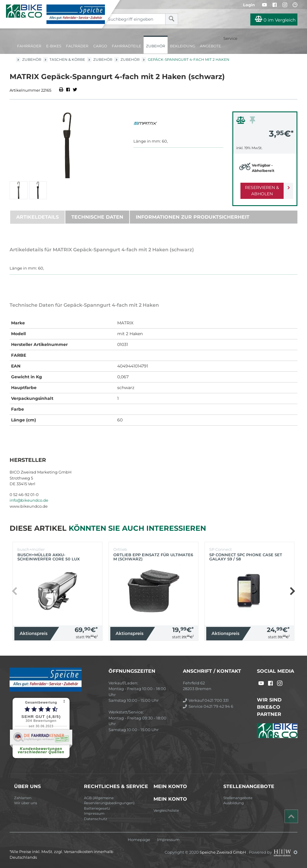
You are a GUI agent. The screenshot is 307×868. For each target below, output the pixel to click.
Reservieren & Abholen (260, 191)
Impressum (94, 813)
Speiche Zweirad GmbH (223, 852)
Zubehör (156, 46)
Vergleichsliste (166, 810)
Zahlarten (23, 798)
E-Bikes (54, 46)
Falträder (77, 46)
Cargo (100, 46)
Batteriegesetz (97, 808)
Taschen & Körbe (67, 59)
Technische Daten (97, 217)
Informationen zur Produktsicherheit (193, 217)
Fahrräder (29, 46)
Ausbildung (234, 803)
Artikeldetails (37, 217)
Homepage (139, 840)
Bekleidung (183, 46)
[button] (292, 591)
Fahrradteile (127, 46)
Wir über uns (26, 803)
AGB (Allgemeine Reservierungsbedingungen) (109, 801)
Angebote (210, 46)
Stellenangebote (238, 798)
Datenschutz (95, 819)
